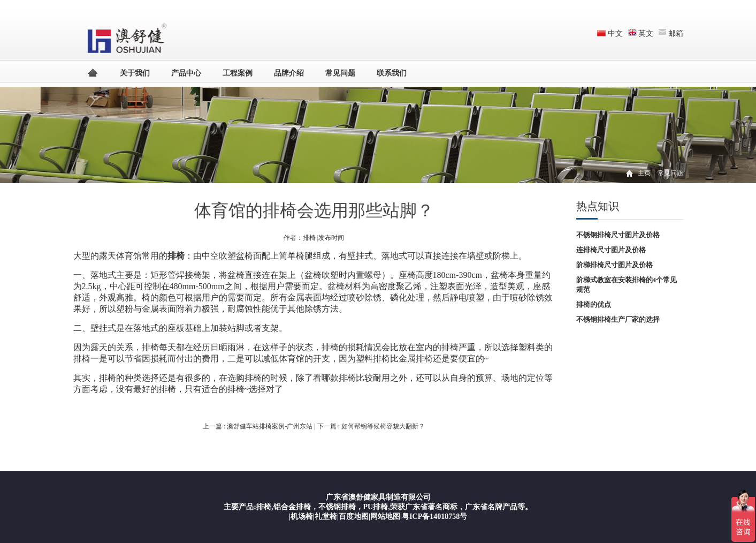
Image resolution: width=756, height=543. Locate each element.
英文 (646, 33)
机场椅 (302, 516)
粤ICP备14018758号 (434, 516)
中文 (615, 33)
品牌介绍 (289, 73)
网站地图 (385, 516)
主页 (644, 173)
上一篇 (258, 426)
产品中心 (186, 73)
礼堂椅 (326, 516)
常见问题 (340, 73)
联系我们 (392, 73)
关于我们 (135, 73)
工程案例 (238, 73)
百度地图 (354, 516)
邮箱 (676, 33)
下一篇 (371, 426)
